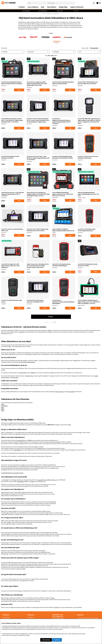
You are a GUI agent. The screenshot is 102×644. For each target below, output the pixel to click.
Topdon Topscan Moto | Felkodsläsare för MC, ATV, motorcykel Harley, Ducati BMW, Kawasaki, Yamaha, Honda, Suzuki (38, 266)
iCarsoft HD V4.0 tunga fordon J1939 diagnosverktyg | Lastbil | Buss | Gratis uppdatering (10, 266)
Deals (43, 7)
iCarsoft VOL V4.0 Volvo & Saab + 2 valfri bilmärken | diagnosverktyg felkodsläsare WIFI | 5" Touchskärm (38, 158)
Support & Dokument (77, 7)
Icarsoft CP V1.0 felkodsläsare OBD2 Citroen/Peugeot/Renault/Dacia (87, 230)
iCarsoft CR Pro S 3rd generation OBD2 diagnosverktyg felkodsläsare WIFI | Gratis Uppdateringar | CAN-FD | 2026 (37, 84)
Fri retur (77, 11)
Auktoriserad (60, 11)
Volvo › (3, 404)
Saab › (3, 411)
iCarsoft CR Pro (21, 440)
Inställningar (46, 640)
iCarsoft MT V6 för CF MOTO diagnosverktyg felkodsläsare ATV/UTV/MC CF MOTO (37, 230)
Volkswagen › (5, 406)
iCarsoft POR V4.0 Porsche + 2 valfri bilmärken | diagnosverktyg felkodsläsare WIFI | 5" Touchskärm (13, 194)
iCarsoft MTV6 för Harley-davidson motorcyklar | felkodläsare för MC (35, 301)
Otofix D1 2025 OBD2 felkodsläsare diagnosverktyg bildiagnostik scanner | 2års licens (88, 194)
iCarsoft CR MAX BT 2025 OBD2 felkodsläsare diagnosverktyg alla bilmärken (63, 83)
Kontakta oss (31, 618)
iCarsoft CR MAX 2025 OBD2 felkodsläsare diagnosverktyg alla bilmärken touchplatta (12, 83)
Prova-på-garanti (43, 11)
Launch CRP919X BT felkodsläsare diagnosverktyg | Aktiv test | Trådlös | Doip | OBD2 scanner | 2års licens (63, 194)
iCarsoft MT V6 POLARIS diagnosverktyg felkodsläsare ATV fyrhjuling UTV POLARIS (63, 157)
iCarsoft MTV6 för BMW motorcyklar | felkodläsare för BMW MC (10, 157)
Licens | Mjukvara (33, 7)
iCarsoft (21, 332)
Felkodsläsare (56, 14)
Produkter (22, 7)
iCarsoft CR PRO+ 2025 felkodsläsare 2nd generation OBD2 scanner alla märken (88, 83)
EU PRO (48, 480)
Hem (44, 14)
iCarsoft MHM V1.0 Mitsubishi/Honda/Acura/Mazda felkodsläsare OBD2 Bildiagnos (63, 302)
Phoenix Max (15, 378)
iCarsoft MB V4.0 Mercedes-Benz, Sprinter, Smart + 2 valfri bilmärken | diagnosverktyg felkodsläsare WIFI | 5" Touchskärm (12, 120)
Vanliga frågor (63, 7)
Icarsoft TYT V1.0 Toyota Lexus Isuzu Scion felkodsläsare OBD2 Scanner (88, 157)
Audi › (3, 407)
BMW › (3, 409)
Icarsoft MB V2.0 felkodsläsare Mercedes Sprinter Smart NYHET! (88, 265)
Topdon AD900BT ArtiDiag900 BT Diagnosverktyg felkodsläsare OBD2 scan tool (63, 230)
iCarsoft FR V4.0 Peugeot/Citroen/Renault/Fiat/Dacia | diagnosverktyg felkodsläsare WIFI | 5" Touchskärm (62, 121)
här (28, 635)
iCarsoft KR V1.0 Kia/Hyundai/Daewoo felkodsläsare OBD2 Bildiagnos (62, 265)
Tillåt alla (57, 640)
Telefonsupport (27, 11)
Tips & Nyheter (52, 7)
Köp (96, 272)
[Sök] (51, 3)
